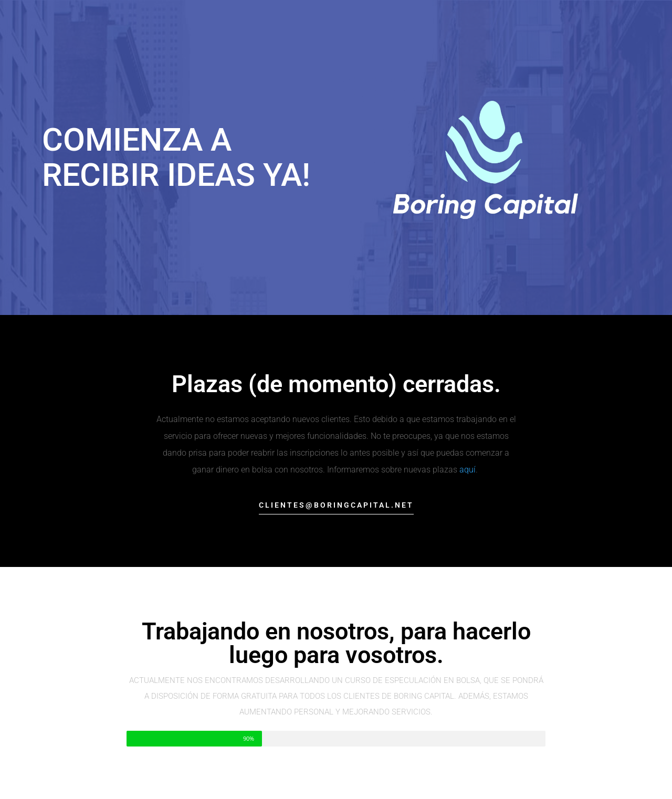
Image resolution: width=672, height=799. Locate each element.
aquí (468, 470)
